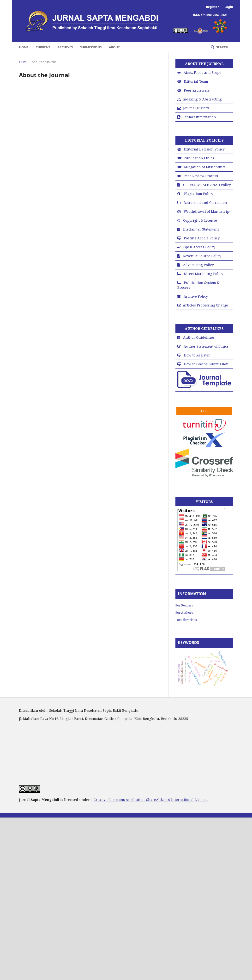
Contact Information (199, 117)
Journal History (196, 108)
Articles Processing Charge (205, 305)
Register (212, 7)
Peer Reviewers (197, 90)
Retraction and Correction (205, 203)
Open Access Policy (199, 247)
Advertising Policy (198, 265)
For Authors (184, 612)
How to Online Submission (206, 364)
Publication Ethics (199, 158)
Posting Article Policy (202, 238)
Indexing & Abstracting (202, 99)
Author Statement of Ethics (206, 346)
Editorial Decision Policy (204, 149)
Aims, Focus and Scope (202, 72)
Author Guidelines (199, 337)
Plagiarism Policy (199, 194)
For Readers (184, 605)
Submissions (91, 47)
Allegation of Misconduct (204, 167)
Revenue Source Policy (202, 256)
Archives (65, 47)
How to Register (197, 355)
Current (43, 47)
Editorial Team (196, 81)
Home (24, 47)
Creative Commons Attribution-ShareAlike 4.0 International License (150, 800)
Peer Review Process (201, 176)
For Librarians (186, 620)
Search (222, 47)
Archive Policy (196, 296)
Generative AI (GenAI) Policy (207, 185)
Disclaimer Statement (201, 229)
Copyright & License (200, 220)
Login (229, 7)
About (114, 47)
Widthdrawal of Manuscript (207, 211)
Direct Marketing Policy (204, 274)
